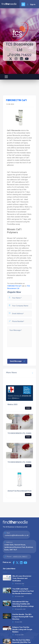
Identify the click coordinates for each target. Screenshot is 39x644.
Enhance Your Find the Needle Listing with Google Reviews (22, 630)
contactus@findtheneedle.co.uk (17, 535)
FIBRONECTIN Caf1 (14, 286)
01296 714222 (19, 55)
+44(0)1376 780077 (20, 557)
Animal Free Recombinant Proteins (21, 491)
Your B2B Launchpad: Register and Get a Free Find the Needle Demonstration (23, 591)
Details (28, 408)
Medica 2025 (12, 404)
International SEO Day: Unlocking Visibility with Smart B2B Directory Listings (23, 604)
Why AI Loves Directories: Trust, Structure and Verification (22, 578)
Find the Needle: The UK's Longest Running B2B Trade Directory (23, 617)
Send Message (18, 361)
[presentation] (23, 353)
